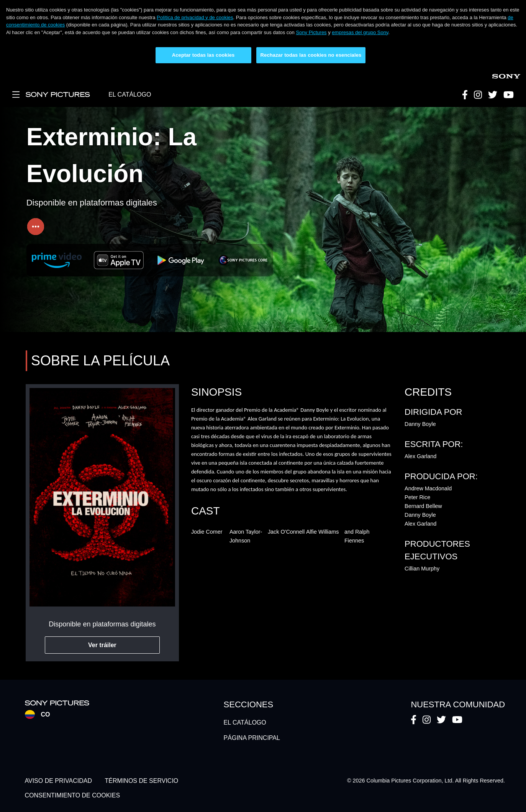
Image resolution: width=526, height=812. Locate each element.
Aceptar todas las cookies (203, 55)
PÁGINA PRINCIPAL (252, 738)
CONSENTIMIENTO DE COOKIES (73, 795)
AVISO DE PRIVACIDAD (58, 781)
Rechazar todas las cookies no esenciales (311, 55)
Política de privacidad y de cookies (195, 17)
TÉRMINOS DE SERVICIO (142, 781)
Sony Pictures (311, 32)
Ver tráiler (102, 645)
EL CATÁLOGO (130, 95)
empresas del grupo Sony (360, 32)
